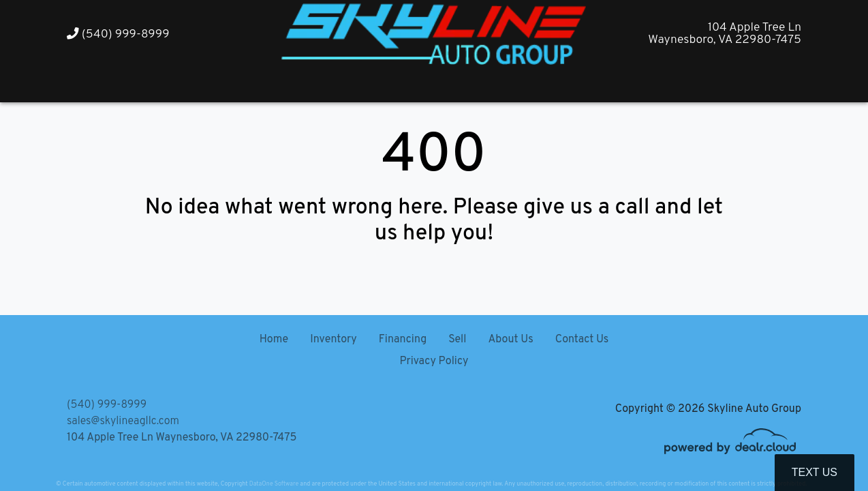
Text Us (815, 472)
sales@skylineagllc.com (123, 421)
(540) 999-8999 (118, 34)
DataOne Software (274, 484)
